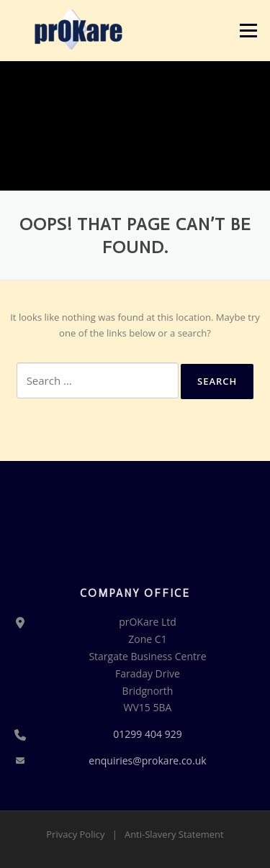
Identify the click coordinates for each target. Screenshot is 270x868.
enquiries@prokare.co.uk (147, 760)
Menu (248, 30)
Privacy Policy (75, 834)
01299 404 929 (147, 734)
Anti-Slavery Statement (174, 834)
